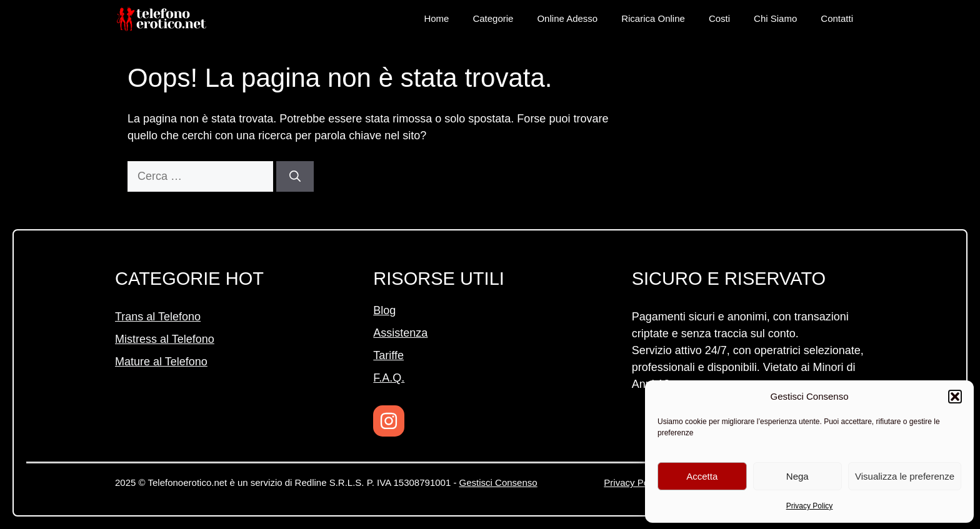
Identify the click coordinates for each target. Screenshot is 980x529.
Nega (797, 476)
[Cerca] (295, 176)
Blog (384, 310)
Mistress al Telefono (165, 339)
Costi (719, 18)
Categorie (493, 18)
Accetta (702, 476)
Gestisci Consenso (498, 482)
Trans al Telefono (158, 317)
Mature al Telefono (161, 362)
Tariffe (388, 355)
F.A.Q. (389, 378)
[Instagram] (389, 421)
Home (436, 18)
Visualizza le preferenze (905, 476)
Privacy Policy (810, 506)
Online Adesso (567, 18)
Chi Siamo (775, 18)
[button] (955, 397)
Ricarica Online (653, 18)
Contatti (837, 18)
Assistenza (400, 333)
